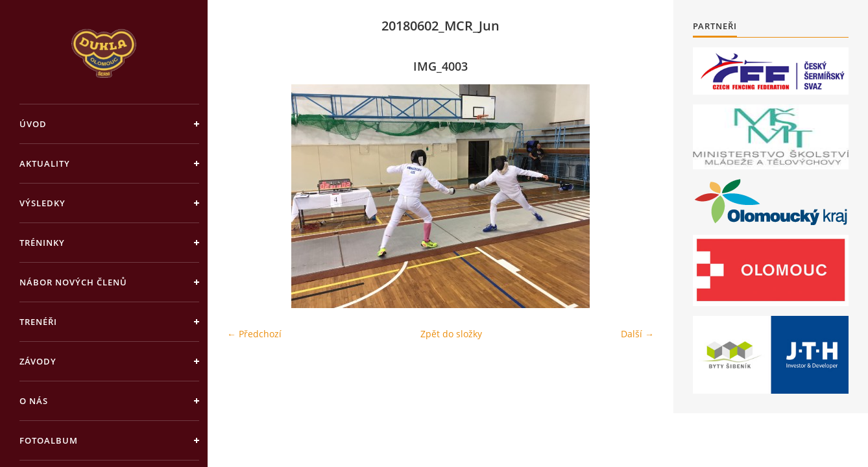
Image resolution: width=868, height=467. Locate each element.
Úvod (33, 124)
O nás (34, 401)
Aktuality (45, 163)
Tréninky (42, 243)
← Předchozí (254, 334)
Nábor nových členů (73, 282)
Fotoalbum (49, 440)
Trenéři (38, 322)
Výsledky (42, 203)
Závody (38, 361)
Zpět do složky (451, 334)
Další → (637, 334)
